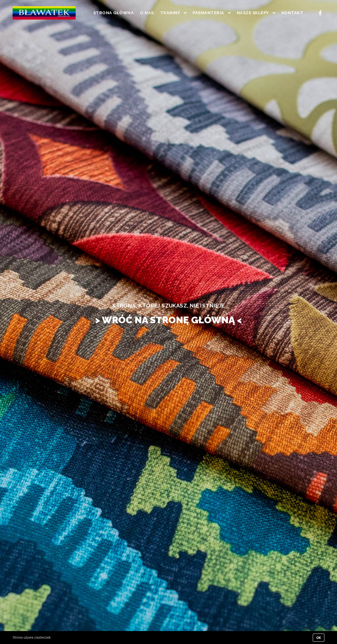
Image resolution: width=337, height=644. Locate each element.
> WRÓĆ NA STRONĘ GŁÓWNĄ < (168, 320)
